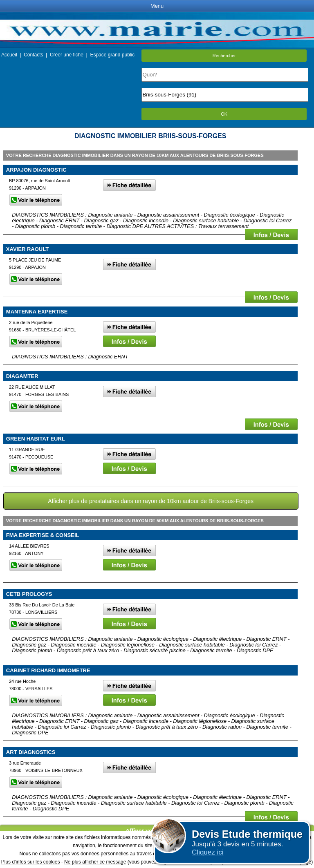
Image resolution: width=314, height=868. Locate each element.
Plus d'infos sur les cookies (31, 862)
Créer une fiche (67, 55)
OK (224, 114)
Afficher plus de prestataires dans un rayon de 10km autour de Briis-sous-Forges (151, 501)
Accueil (9, 55)
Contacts (33, 55)
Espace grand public (112, 55)
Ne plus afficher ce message (95, 862)
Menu (157, 6)
